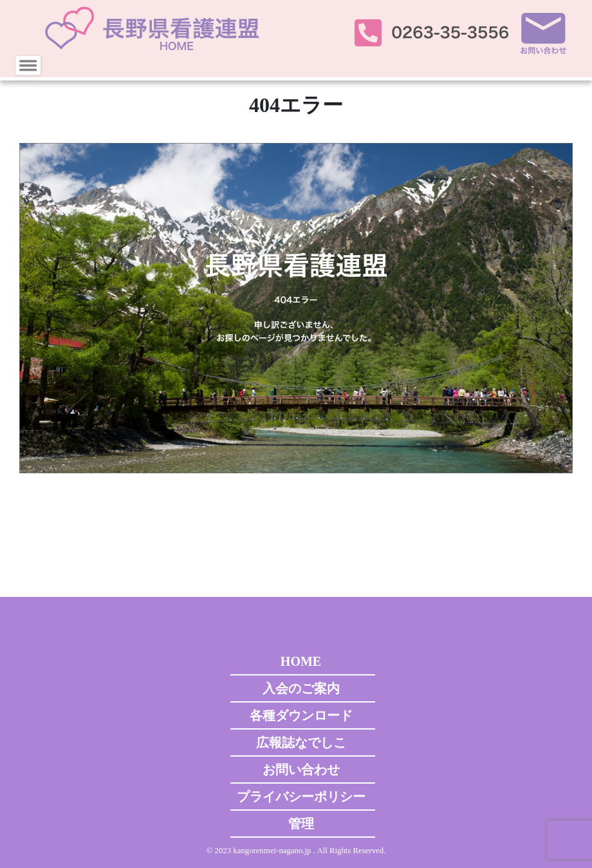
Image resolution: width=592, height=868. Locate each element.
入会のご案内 (301, 688)
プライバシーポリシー (301, 797)
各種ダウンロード (301, 715)
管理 (301, 824)
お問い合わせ (301, 769)
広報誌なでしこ (301, 742)
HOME (301, 661)
